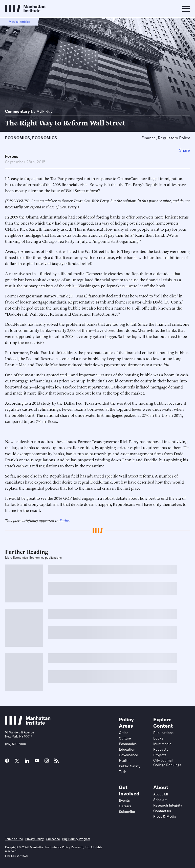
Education (127, 749)
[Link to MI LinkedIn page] (27, 762)
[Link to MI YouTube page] (37, 761)
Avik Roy (45, 111)
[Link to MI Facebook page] (7, 762)
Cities (124, 733)
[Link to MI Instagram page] (47, 763)
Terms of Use (14, 839)
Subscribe (127, 812)
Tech (123, 772)
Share (185, 150)
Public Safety (130, 766)
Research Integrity (168, 805)
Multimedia (162, 744)
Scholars (160, 800)
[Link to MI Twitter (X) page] (17, 761)
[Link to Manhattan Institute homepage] (28, 723)
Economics (17, 138)
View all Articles (20, 22)
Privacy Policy (35, 839)
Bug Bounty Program (76, 839)
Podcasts (161, 749)
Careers (125, 806)
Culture (125, 738)
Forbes (12, 156)
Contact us (162, 811)
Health (124, 761)
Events (124, 800)
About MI (161, 794)
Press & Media (165, 816)
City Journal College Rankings (167, 763)
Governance (128, 755)
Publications (163, 733)
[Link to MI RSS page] (57, 762)
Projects (160, 755)
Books (158, 738)
